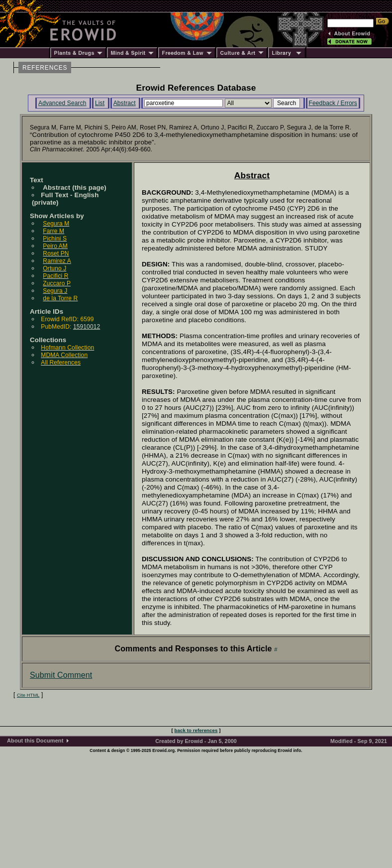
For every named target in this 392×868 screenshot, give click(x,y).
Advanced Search (62, 103)
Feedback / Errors (333, 103)
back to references (196, 730)
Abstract (125, 103)
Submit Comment (61, 675)
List (100, 103)
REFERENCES (45, 68)
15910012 (87, 327)
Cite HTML (28, 695)
